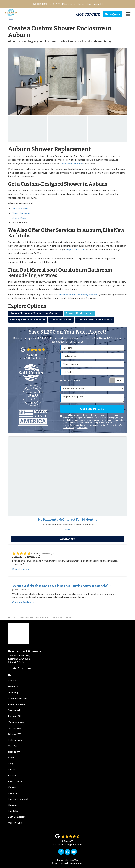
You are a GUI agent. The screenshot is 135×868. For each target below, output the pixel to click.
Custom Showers (21, 208)
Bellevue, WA (15, 740)
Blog (10, 763)
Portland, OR (15, 716)
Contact (12, 681)
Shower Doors (19, 218)
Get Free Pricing (92, 409)
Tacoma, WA (14, 728)
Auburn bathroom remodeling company (78, 294)
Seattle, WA (14, 710)
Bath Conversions (17, 817)
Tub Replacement (61, 320)
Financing (13, 692)
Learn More (67, 539)
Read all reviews (20, 569)
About (11, 757)
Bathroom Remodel (18, 799)
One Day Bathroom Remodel (28, 320)
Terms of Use (69, 428)
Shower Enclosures (22, 213)
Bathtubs (13, 811)
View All (12, 746)
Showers (13, 805)
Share (67, 529)
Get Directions (22, 668)
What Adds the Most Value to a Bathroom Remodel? (61, 586)
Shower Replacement (79, 313)
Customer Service (17, 698)
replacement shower (71, 164)
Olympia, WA (15, 734)
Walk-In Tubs (15, 823)
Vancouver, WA (16, 722)
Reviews (12, 775)
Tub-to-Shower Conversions (94, 320)
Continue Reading (23, 602)
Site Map (74, 860)
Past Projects (15, 781)
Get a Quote (113, 14)
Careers (12, 787)
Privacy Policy (83, 428)
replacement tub (76, 249)
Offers (12, 769)
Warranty (13, 686)
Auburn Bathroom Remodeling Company (35, 313)
